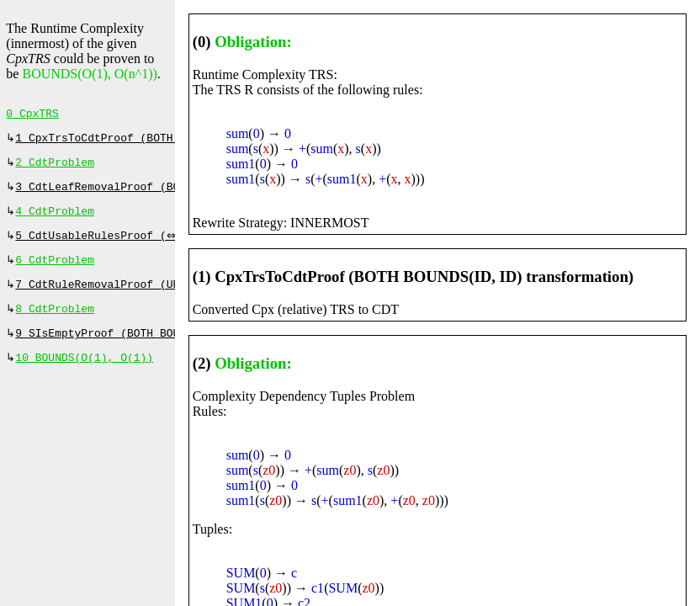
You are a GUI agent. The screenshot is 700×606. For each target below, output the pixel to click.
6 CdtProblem (55, 272)
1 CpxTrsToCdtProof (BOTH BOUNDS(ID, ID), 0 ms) (166, 141)
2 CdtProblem (55, 167)
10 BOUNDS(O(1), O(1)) (84, 376)
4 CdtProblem (55, 220)
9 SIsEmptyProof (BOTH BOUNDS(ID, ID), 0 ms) (156, 350)
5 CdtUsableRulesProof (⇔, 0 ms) (120, 246)
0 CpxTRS (32, 115)
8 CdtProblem (55, 324)
